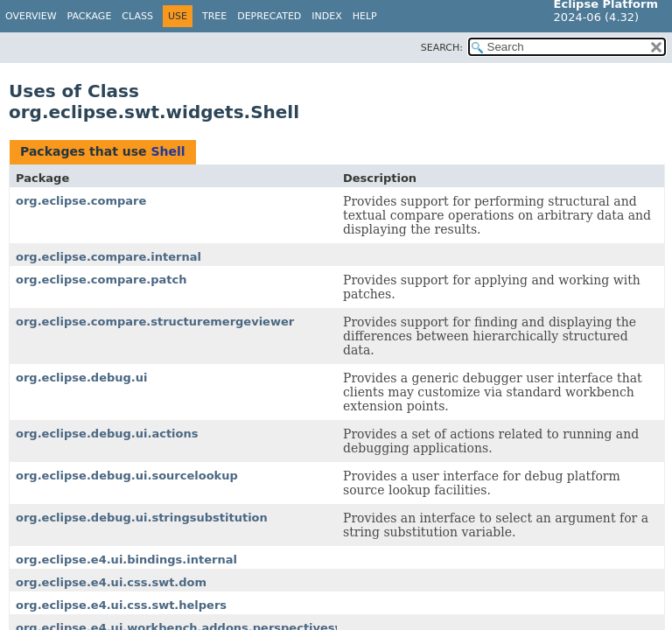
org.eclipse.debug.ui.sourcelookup (127, 476)
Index (326, 16)
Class (137, 16)
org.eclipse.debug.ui (81, 378)
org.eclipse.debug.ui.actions (107, 434)
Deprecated (269, 16)
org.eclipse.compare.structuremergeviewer (155, 322)
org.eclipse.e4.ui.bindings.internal (126, 560)
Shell (168, 151)
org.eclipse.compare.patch (101, 280)
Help (365, 16)
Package (90, 16)
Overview (31, 16)
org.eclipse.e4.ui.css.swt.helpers (121, 605)
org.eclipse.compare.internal (108, 257)
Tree (214, 16)
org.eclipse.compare (81, 201)
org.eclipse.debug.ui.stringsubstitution (142, 518)
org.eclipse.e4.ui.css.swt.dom (111, 582)
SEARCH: (442, 48)
